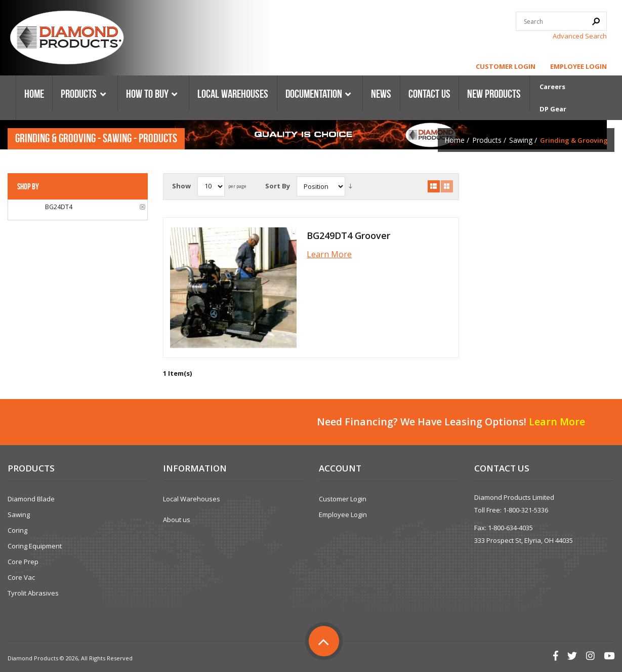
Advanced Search (580, 36)
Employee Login (578, 66)
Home (454, 140)
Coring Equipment (35, 546)
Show (181, 186)
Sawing (521, 140)
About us (177, 520)
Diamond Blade (31, 499)
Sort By (278, 186)
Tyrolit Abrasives (33, 593)
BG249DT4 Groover (348, 235)
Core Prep (23, 562)
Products (487, 140)
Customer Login (506, 66)
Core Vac (21, 577)
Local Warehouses (192, 499)
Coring (17, 530)
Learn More (329, 254)
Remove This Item (142, 207)
